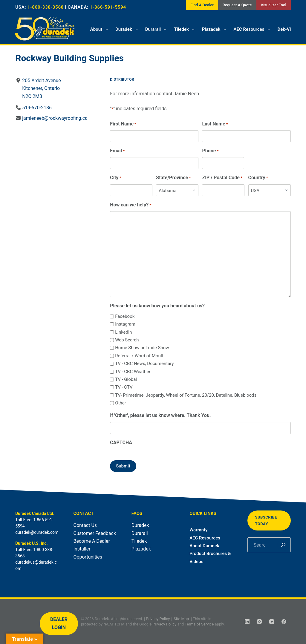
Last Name (215, 124)
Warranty (198, 530)
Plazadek (215, 30)
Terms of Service (199, 624)
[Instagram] (259, 622)
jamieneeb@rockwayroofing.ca (55, 118)
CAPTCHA (121, 443)
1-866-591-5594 (108, 7)
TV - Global (126, 379)
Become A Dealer (92, 541)
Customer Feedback (95, 533)
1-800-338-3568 (46, 7)
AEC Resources (253, 30)
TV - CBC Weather (133, 372)
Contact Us (85, 525)
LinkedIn (123, 332)
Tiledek (185, 30)
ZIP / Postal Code (222, 178)
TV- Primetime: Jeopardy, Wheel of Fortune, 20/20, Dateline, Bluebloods (186, 395)
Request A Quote (237, 5)
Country (258, 178)
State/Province (174, 178)
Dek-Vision (288, 29)
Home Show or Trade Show (142, 348)
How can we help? (131, 205)
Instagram (125, 324)
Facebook (125, 316)
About (100, 30)
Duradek (128, 30)
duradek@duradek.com (37, 532)
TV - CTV (124, 387)
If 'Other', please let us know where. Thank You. (160, 415)
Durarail (157, 30)
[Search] (283, 545)
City (115, 178)
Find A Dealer (202, 5)
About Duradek (204, 546)
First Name (123, 124)
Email (117, 151)
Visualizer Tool (274, 5)
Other (121, 403)
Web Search (127, 340)
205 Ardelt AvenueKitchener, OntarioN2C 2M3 (42, 88)
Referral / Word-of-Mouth (140, 356)
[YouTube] (272, 622)
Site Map (181, 619)
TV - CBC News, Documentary (144, 364)
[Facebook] (284, 622)
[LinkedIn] (247, 622)
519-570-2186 (37, 108)
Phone (211, 151)
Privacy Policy (158, 619)
